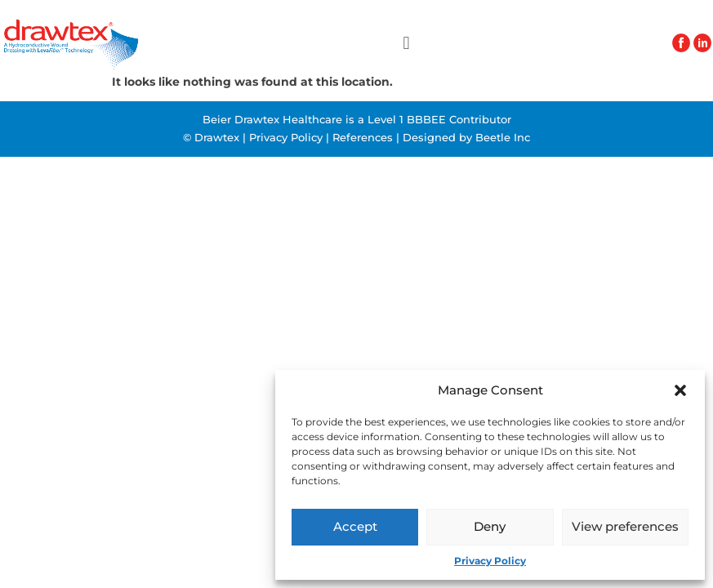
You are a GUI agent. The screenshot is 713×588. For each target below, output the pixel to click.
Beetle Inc (503, 137)
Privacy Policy (490, 561)
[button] (680, 390)
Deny (490, 526)
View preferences (625, 526)
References (363, 137)
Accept (355, 526)
